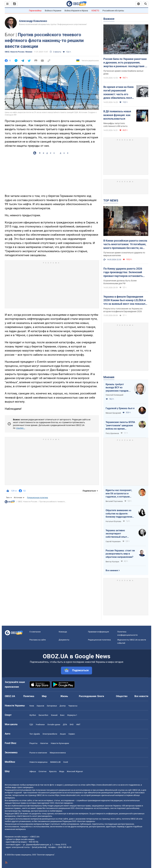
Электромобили (50, 734)
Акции (63, 734)
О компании (35, 632)
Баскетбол (43, 715)
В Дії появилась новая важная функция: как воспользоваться (117, 115)
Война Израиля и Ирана (76, 11)
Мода (62, 771)
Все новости (141, 696)
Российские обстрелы (113, 11)
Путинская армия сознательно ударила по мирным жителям (124, 254)
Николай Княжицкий (114, 395)
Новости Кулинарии (60, 743)
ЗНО (72, 724)
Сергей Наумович (113, 542)
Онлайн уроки (54, 724)
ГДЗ (31, 724)
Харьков (40, 706)
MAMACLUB (55, 762)
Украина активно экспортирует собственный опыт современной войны (117, 534)
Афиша (33, 771)
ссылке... (21, 428)
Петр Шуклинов (112, 433)
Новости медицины (38, 762)
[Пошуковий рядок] (146, 4)
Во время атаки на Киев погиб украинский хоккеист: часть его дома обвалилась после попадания (118, 92)
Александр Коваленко (33, 21)
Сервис (72, 734)
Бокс (62, 715)
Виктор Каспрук (112, 562)
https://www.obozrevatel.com (104, 785)
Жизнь (64, 696)
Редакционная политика (38, 498)
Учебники (40, 724)
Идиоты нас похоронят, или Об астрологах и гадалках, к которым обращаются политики (119, 494)
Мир (44, 696)
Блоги (101, 696)
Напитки (44, 743)
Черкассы (73, 706)
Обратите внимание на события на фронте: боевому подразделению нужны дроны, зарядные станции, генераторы (120, 514)
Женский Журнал (75, 771)
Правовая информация (98, 632)
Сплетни (43, 771)
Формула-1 (72, 715)
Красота (53, 771)
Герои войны (35, 11)
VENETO (95, 11)
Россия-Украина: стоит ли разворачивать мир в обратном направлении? (120, 554)
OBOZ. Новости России (27, 502)
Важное (109, 19)
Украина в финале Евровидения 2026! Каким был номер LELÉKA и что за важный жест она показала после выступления (125, 300)
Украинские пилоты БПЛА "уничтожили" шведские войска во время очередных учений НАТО (120, 426)
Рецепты (33, 743)
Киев (32, 706)
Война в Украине (53, 11)
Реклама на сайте (38, 640)
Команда (63, 632)
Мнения (109, 377)
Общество (122, 696)
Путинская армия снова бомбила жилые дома (123, 72)
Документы (64, 640)
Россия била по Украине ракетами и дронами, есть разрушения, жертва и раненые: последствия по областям (126, 63)
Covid (66, 762)
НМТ (78, 724)
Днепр (63, 706)
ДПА (65, 724)
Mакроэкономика (58, 753)
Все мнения (112, 570)
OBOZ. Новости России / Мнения (19, 52)
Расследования (88, 696)
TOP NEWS (111, 200)
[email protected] (39, 847)
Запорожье (52, 706)
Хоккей (54, 715)
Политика (29, 696)
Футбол (33, 715)
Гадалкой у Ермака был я (120, 408)
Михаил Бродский (113, 413)
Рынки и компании (38, 753)
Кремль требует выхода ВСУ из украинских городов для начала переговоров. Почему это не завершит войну (118, 388)
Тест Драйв (35, 734)
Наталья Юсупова (113, 521)
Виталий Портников (114, 501)
